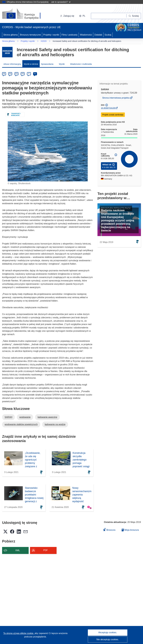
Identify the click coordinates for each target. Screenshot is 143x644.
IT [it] (29, 74)
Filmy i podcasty (70, 35)
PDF (46, 550)
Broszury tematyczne (30, 35)
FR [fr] (23, 74)
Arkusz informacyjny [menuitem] (12, 64)
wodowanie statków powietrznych (21, 424)
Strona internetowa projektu (116, 98)
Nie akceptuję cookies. (108, 639)
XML (18, 550)
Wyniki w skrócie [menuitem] (31, 64)
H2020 (44, 41)
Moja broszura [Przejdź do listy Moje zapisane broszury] (130, 530)
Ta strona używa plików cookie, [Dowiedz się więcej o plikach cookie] (19, 633)
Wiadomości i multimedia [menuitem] (81, 64)
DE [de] (4, 74)
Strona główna (10, 35)
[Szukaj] (134, 16)
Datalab (98, 35)
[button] (82, 16)
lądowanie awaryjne (47, 417)
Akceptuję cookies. (108, 632)
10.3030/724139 (108, 108)
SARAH (8, 417)
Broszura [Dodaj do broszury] (109, 530)
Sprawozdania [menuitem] (47, 64)
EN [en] (10, 74)
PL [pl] (35, 74)
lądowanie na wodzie (55, 424)
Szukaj (108, 35)
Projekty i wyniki (51, 35)
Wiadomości (86, 35)
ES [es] (16, 74)
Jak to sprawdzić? (61, 2)
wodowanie (25, 417)
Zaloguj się (67, 16)
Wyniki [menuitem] (62, 64)
